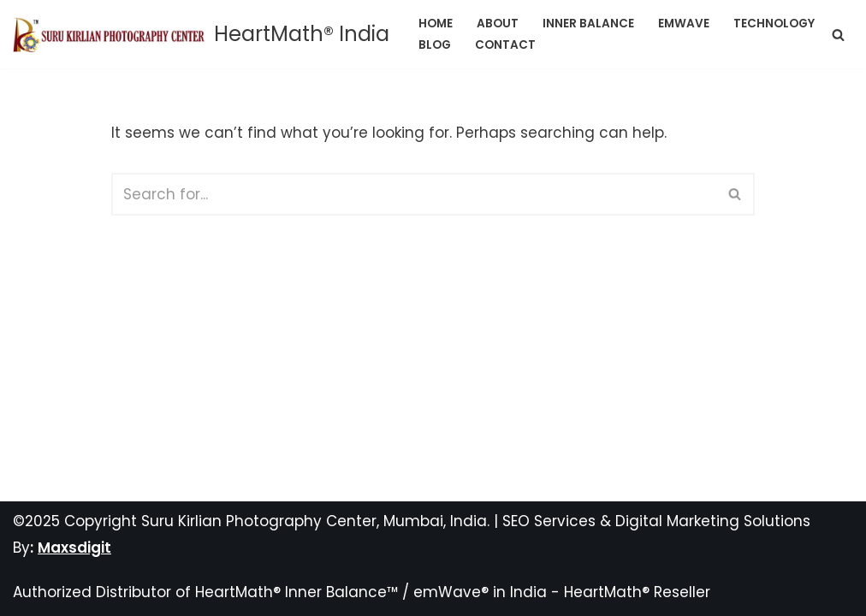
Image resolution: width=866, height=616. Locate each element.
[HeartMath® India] (201, 34)
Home (436, 24)
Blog (435, 45)
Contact (505, 45)
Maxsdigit (74, 548)
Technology (774, 24)
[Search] (838, 35)
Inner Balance (588, 24)
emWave (684, 24)
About (498, 24)
